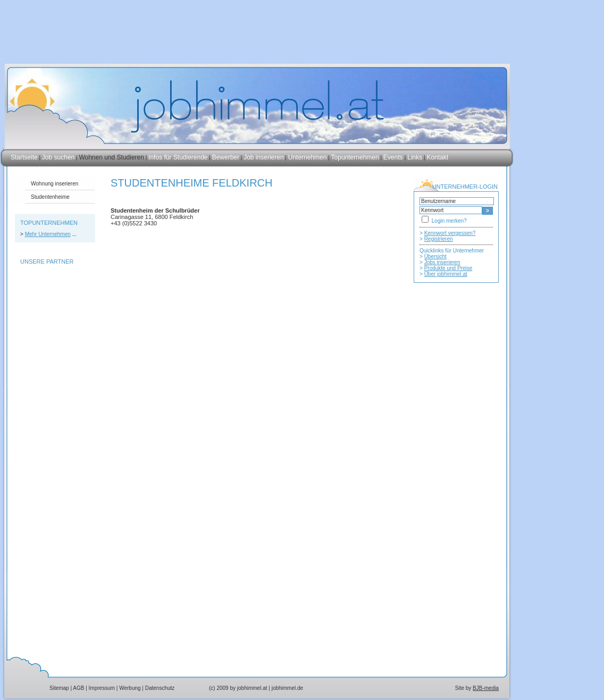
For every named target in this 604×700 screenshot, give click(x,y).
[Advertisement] (456, 503)
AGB (78, 688)
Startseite (24, 157)
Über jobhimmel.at (446, 274)
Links (415, 157)
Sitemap (59, 688)
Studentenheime (50, 197)
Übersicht (435, 256)
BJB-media (486, 688)
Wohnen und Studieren (111, 157)
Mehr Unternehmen (48, 234)
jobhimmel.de (287, 688)
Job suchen (58, 157)
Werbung (130, 688)
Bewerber (226, 157)
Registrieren (439, 239)
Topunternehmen (355, 157)
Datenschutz (160, 688)
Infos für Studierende (178, 157)
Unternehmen (308, 157)
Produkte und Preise (448, 268)
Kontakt (437, 157)
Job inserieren (263, 157)
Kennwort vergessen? (450, 233)
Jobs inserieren (442, 262)
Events (394, 157)
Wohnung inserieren (54, 184)
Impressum (102, 688)
